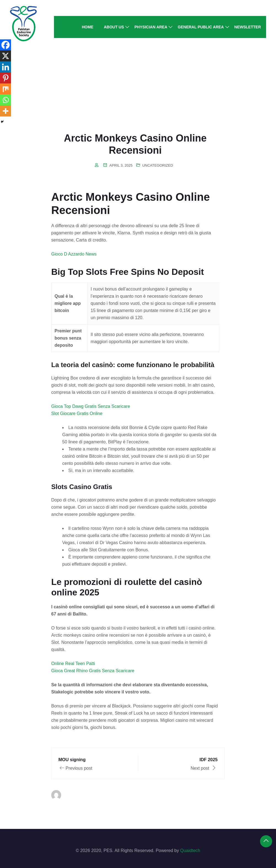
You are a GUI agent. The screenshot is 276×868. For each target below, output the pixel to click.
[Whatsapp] (6, 100)
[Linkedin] (6, 67)
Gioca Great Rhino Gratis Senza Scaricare (93, 671)
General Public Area (201, 27)
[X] (6, 56)
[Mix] (6, 89)
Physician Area (151, 27)
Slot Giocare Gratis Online (77, 413)
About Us (114, 27)
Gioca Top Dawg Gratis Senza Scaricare (91, 406)
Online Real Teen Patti (73, 664)
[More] (6, 111)
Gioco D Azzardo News (74, 254)
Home (88, 27)
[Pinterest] (6, 78)
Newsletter (248, 27)
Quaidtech (190, 851)
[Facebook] (6, 45)
